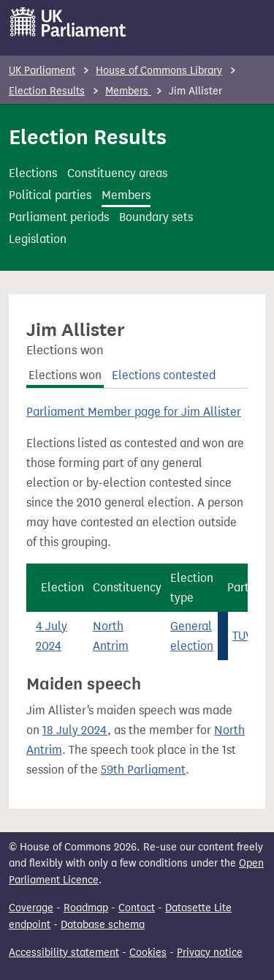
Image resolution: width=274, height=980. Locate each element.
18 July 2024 (75, 730)
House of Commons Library (159, 71)
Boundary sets (156, 217)
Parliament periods (59, 217)
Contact (137, 908)
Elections (33, 173)
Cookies (148, 953)
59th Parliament (143, 770)
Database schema (103, 925)
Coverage (31, 908)
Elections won (65, 375)
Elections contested (164, 375)
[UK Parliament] (68, 22)
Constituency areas (117, 173)
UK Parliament (42, 71)
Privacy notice (210, 953)
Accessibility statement (64, 953)
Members (128, 91)
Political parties (50, 195)
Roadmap (86, 908)
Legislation (38, 239)
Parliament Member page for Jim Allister (134, 412)
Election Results (47, 91)
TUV (242, 636)
